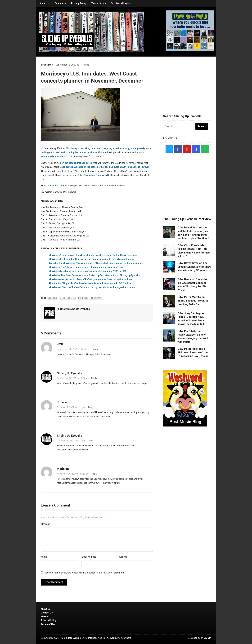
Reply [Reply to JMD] (95, 349)
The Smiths (97, 298)
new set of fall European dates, (76, 163)
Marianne (63, 469)
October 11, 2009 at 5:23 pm (71, 441)
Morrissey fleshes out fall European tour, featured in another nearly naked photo (91, 259)
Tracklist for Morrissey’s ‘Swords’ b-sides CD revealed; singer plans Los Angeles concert (97, 263)
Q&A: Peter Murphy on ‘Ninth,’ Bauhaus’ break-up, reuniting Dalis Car (193, 301)
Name (44, 557)
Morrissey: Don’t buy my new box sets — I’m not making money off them (87, 267)
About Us (45, 3)
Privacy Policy (79, 3)
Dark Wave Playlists (121, 3)
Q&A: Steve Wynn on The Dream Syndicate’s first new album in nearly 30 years (194, 267)
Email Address (89, 557)
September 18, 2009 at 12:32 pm (74, 349)
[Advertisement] (187, 81)
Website (123, 557)
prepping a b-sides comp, (116, 148)
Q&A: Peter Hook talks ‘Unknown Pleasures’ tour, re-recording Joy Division (193, 352)
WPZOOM (206, 638)
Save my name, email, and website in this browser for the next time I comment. (84, 573)
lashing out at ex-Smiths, (54, 152)
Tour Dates (47, 65)
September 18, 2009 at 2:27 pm (73, 378)
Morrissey (71, 148)
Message (45, 524)
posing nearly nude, (141, 148)
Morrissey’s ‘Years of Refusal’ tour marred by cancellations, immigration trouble (92, 287)
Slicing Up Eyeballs (79, 309)
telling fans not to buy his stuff (84, 152)
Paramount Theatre (94, 175)
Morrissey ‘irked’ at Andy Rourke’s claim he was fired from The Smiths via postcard (93, 255)
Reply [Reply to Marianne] (94, 474)
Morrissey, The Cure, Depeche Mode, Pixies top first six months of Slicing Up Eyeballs (94, 275)
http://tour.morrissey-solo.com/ (73, 450)
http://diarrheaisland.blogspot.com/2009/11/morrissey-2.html (88, 483)
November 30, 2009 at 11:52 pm (73, 474)
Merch (44, 617)
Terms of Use (99, 3)
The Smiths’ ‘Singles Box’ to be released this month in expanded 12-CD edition (90, 283)
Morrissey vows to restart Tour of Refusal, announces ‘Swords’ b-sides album (90, 279)
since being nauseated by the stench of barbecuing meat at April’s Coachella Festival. (105, 167)
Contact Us (60, 3)
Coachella (52, 298)
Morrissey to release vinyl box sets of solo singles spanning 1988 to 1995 (88, 271)
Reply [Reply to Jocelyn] (91, 407)
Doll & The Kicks (60, 186)
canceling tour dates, (91, 148)
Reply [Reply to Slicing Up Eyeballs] (94, 378)
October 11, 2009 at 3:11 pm (71, 407)
